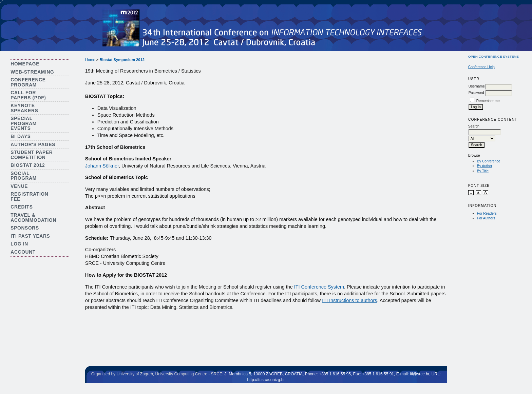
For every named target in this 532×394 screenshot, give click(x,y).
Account (23, 252)
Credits (22, 207)
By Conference (489, 161)
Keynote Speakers (24, 108)
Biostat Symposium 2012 (122, 60)
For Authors (486, 218)
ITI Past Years (30, 236)
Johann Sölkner (102, 166)
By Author (485, 166)
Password (476, 93)
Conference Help (481, 67)
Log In (19, 244)
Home (90, 60)
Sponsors (25, 228)
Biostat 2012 (28, 165)
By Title (483, 171)
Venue (19, 186)
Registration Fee (29, 197)
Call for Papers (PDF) (28, 95)
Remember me (488, 101)
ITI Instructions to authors (349, 300)
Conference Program (28, 82)
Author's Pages (33, 145)
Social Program (24, 176)
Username (477, 86)
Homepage (25, 64)
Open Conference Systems (494, 56)
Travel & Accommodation (33, 218)
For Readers (487, 213)
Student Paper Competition (32, 155)
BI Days (21, 136)
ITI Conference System (319, 287)
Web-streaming (32, 72)
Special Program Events (24, 123)
